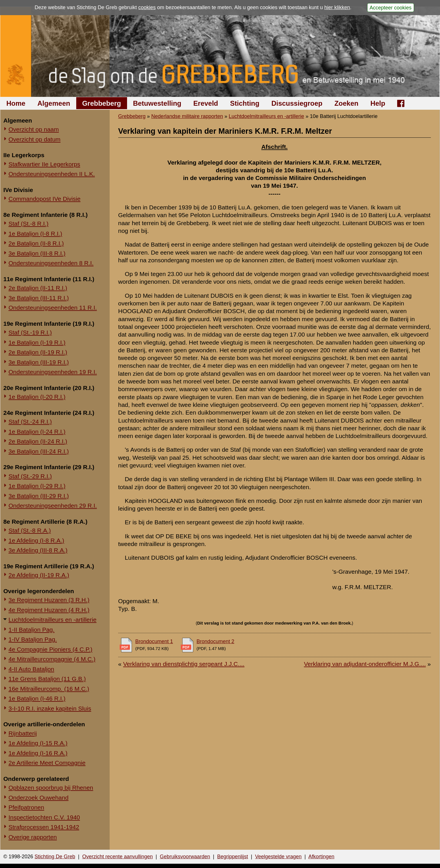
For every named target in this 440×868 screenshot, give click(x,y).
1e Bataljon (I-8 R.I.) (35, 234)
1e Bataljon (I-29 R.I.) (37, 486)
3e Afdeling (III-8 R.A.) (38, 550)
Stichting (245, 103)
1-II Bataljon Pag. (32, 630)
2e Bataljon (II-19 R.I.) (38, 352)
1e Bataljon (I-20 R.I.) (37, 397)
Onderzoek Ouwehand (39, 798)
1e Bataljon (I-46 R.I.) (37, 698)
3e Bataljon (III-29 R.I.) (39, 496)
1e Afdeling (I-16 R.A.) (38, 753)
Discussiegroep (297, 103)
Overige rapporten (33, 837)
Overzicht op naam (34, 129)
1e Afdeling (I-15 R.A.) (38, 743)
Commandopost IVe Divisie (45, 199)
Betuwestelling (157, 103)
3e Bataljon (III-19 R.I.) (39, 362)
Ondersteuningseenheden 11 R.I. (53, 308)
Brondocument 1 (154, 641)
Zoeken (346, 103)
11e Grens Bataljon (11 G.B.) (47, 679)
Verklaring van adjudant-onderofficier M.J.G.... (365, 664)
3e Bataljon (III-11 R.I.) (39, 298)
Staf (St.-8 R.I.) (29, 224)
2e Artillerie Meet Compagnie (47, 763)
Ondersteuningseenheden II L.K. (52, 174)
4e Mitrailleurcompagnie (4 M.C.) (52, 659)
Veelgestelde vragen (278, 857)
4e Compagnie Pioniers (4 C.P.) (51, 649)
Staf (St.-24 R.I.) (30, 422)
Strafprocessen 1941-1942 (44, 827)
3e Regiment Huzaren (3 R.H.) (49, 600)
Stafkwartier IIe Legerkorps (44, 164)
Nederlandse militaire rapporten (187, 116)
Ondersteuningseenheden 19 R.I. (53, 372)
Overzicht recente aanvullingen (117, 857)
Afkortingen (321, 857)
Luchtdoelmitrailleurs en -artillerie (53, 620)
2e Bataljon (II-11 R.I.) (38, 288)
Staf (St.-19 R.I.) (30, 332)
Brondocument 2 (215, 641)
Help (378, 103)
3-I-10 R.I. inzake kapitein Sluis (50, 708)
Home (16, 103)
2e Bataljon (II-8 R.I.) (36, 243)
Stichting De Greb (55, 857)
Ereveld (206, 103)
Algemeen (54, 103)
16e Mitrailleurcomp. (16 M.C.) (49, 689)
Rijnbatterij (23, 733)
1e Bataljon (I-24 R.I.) (37, 432)
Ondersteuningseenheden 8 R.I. (51, 263)
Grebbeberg (102, 103)
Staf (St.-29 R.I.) (30, 476)
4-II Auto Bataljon (31, 669)
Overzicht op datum (35, 139)
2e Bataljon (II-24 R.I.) (38, 441)
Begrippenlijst (232, 857)
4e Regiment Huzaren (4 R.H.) (49, 610)
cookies (147, 7)
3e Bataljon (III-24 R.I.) (39, 451)
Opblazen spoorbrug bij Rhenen (51, 788)
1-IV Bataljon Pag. (33, 639)
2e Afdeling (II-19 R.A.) (39, 575)
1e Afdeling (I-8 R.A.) (36, 540)
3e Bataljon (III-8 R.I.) (37, 253)
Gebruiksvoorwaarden (185, 857)
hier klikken (337, 7)
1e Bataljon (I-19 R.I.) (37, 342)
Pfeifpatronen (26, 807)
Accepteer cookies (390, 7)
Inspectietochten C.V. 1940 (44, 817)
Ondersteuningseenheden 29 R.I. (53, 506)
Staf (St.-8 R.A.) (30, 530)
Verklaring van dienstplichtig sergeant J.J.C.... (184, 664)
